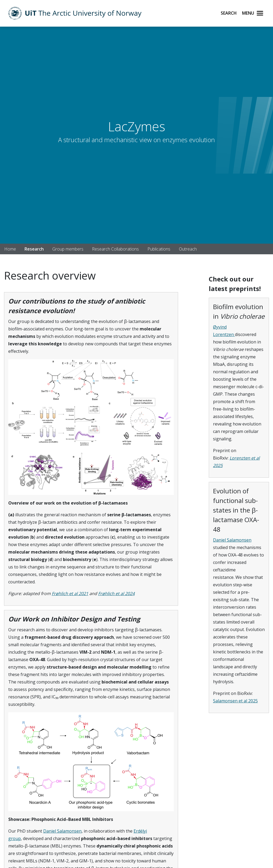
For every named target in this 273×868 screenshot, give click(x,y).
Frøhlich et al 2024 (116, 593)
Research (34, 249)
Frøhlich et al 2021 (70, 593)
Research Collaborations (115, 249)
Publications (159, 249)
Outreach (188, 249)
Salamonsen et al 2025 (235, 701)
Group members (68, 249)
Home (10, 249)
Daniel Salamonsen (62, 831)
